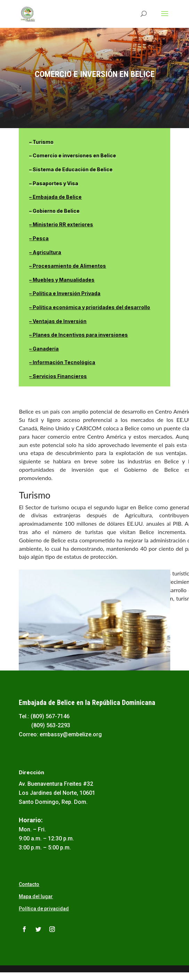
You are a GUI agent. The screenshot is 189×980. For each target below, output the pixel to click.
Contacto (29, 884)
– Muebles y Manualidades (62, 280)
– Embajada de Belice (55, 197)
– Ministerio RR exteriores (61, 224)
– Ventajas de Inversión (58, 321)
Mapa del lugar (36, 896)
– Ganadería (44, 349)
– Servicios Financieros (58, 376)
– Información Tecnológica (62, 362)
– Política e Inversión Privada (65, 293)
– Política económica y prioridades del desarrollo (90, 307)
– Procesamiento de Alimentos (68, 266)
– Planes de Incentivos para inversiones (79, 335)
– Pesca (39, 238)
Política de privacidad (44, 909)
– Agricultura (45, 252)
